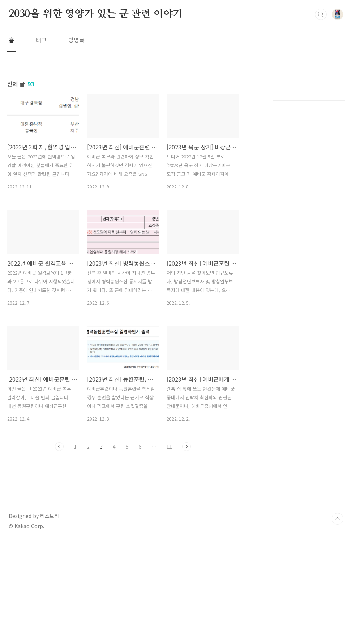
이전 (59, 447)
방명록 (76, 40)
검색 (321, 14)
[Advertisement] (123, 523)
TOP (338, 620)
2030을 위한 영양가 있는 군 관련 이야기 (96, 14)
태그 (41, 40)
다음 (186, 447)
